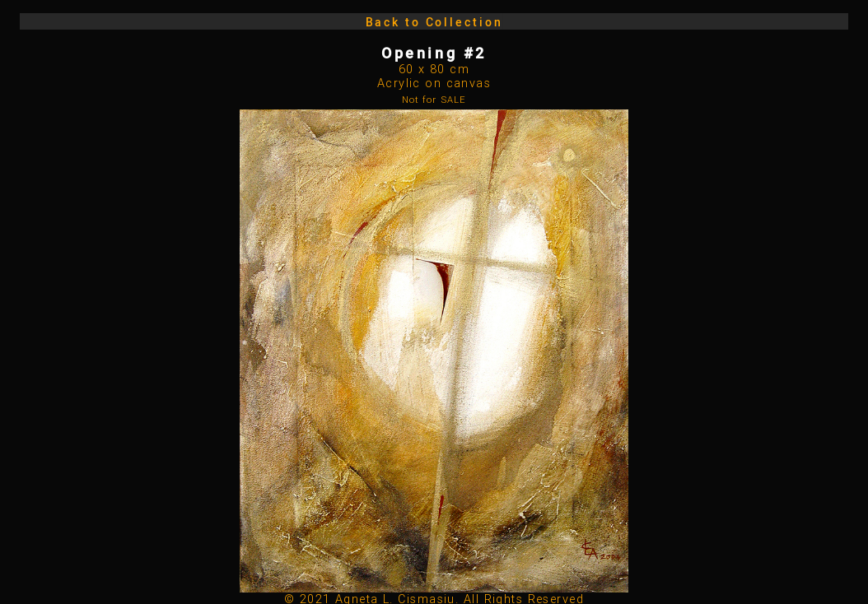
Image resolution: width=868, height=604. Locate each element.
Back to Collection (434, 22)
